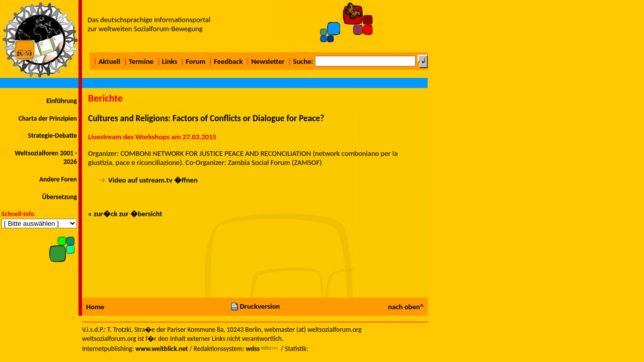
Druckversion (255, 306)
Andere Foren (58, 179)
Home (95, 307)
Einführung (62, 101)
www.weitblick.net (162, 349)
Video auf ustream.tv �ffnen (153, 180)
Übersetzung (59, 197)
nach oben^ (406, 307)
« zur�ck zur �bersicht (125, 214)
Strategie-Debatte (53, 135)
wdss (253, 349)
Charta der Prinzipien (48, 118)
